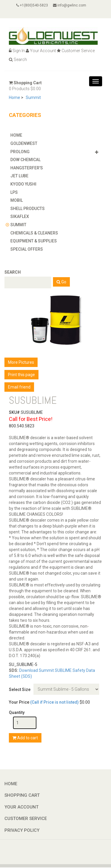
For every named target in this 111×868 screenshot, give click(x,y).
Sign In (17, 51)
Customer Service (76, 51)
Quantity (17, 712)
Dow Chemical (25, 160)
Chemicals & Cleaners (34, 233)
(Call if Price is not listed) (54, 702)
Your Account (41, 51)
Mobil (17, 200)
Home (15, 97)
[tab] (55, 135)
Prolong (20, 152)
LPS (14, 192)
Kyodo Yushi (23, 184)
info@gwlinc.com (70, 5)
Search (18, 59)
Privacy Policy (22, 830)
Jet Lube (19, 176)
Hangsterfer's (27, 168)
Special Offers (27, 249)
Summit (33, 97)
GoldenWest (24, 143)
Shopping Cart (25, 83)
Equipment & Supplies (34, 241)
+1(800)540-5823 (32, 5)
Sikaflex (20, 216)
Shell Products (28, 209)
